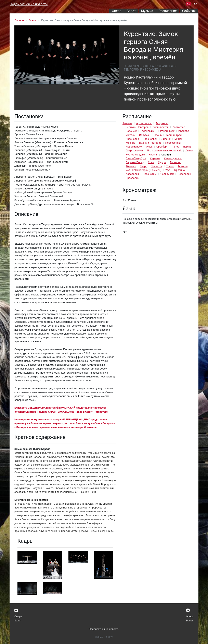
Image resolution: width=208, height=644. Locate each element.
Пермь (187, 147)
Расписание (168, 11)
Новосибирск (134, 147)
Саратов (155, 158)
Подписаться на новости (29, 4)
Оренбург (162, 147)
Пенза (175, 147)
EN (196, 4)
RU (188, 4)
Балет (131, 11)
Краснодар (132, 139)
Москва (130, 143)
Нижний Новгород (150, 143)
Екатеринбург (166, 131)
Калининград (174, 135)
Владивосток (161, 127)
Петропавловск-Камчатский (164, 150)
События (189, 11)
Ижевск (131, 135)
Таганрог (175, 162)
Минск (179, 139)
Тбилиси (131, 166)
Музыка (147, 11)
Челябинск (167, 174)
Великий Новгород (137, 127)
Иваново (184, 131)
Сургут (162, 162)
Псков (189, 150)
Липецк (166, 139)
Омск (149, 147)
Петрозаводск (134, 150)
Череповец (184, 174)
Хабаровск (132, 174)
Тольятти (157, 166)
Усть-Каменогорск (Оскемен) (144, 170)
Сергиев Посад (135, 162)
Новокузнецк (173, 143)
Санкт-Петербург (136, 158)
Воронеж (131, 131)
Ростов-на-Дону (135, 155)
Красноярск (150, 139)
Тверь (144, 166)
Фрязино (179, 170)
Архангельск (144, 123)
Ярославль (132, 178)
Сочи (151, 162)
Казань (157, 135)
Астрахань (162, 123)
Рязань (153, 155)
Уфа (168, 170)
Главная (19, 20)
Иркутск (144, 135)
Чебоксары (150, 174)
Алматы (127, 123)
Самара (166, 155)
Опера (117, 11)
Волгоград (179, 127)
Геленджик (147, 131)
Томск (170, 166)
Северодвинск (173, 158)
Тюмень (183, 166)
